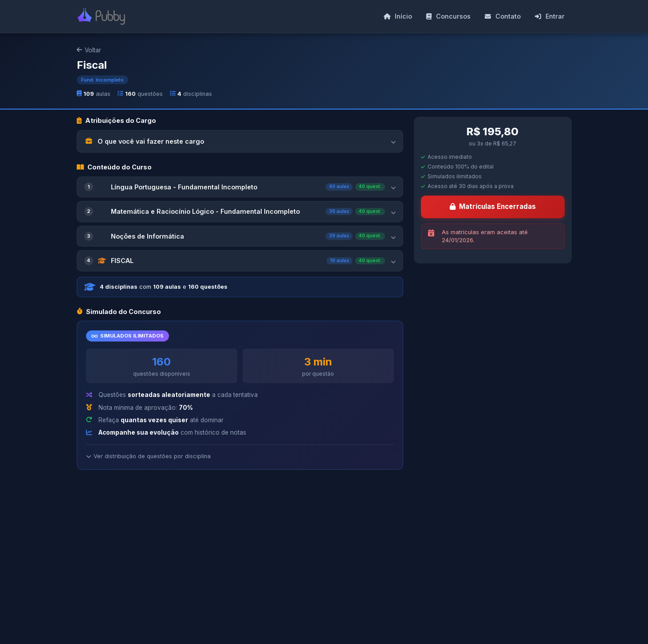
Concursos (448, 16)
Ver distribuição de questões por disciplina (148, 456)
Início (398, 16)
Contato (503, 16)
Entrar (550, 16)
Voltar (89, 50)
